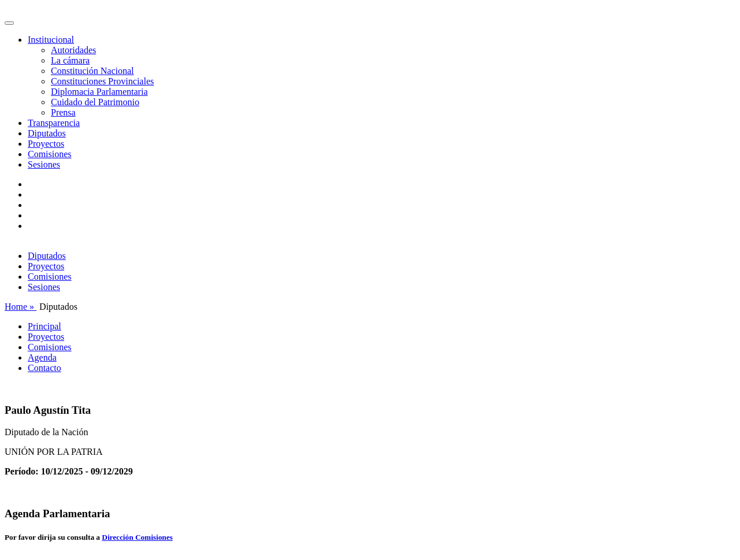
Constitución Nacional (92, 71)
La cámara (70, 60)
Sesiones (44, 164)
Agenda (42, 357)
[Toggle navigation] (9, 23)
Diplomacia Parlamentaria (99, 92)
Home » (21, 307)
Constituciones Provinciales (102, 81)
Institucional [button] (51, 40)
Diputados (47, 133)
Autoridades (73, 50)
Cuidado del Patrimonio (95, 102)
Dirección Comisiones (137, 537)
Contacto (45, 368)
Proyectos (46, 144)
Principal (45, 326)
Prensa (63, 112)
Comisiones (50, 154)
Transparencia (54, 123)
